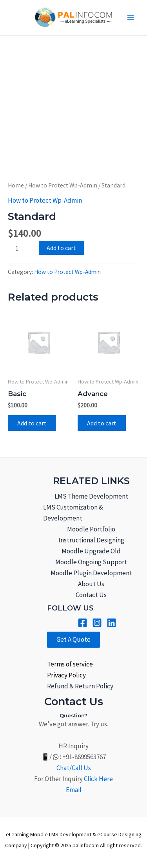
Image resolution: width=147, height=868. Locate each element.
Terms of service (70, 664)
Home (16, 185)
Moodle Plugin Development (91, 573)
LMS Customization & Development (73, 513)
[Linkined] (112, 623)
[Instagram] (97, 623)
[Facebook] (83, 623)
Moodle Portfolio (91, 529)
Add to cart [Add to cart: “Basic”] (32, 423)
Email (74, 790)
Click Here (98, 779)
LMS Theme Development (91, 496)
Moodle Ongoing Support (91, 562)
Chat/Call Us (74, 768)
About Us (91, 584)
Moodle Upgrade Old (91, 551)
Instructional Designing (91, 540)
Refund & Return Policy (80, 686)
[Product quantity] (20, 249)
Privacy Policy (66, 675)
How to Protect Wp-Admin (63, 185)
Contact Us (91, 595)
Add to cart (61, 248)
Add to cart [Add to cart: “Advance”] (102, 423)
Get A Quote (73, 639)
